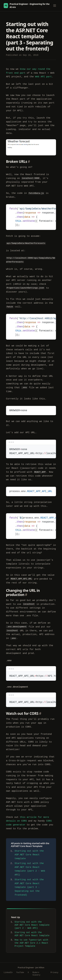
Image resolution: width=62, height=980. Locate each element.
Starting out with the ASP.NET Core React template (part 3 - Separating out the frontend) (29, 887)
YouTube (20, 973)
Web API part (43, 77)
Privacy (54, 973)
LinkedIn (8, 973)
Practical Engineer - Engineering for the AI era (27, 5)
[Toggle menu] (55, 6)
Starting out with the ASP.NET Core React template (29, 855)
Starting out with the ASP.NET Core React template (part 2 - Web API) (32, 925)
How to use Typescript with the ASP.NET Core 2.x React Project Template (31, 943)
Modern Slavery (36, 974)
